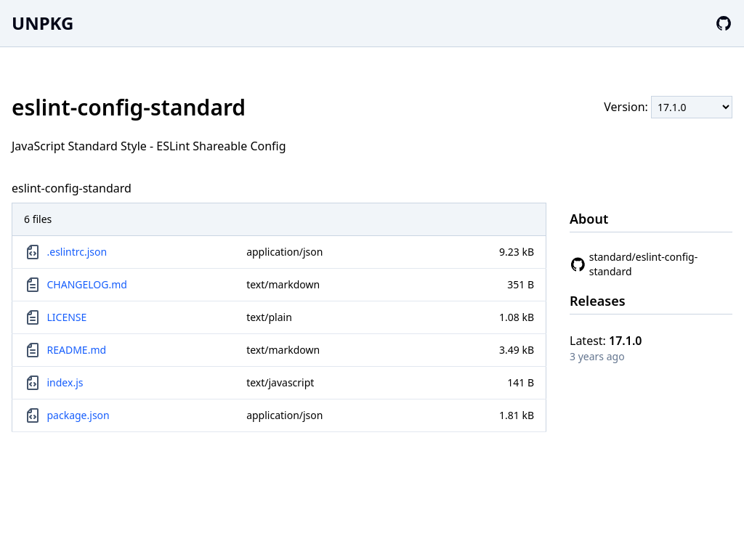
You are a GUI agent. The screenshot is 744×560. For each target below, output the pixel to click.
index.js (65, 382)
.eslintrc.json (77, 252)
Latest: (606, 341)
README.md (77, 350)
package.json (78, 415)
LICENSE (67, 317)
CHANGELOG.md (87, 284)
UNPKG (43, 23)
